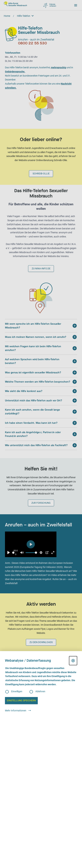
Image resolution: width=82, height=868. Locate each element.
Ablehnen (40, 692)
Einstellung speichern (21, 701)
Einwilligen (17, 692)
